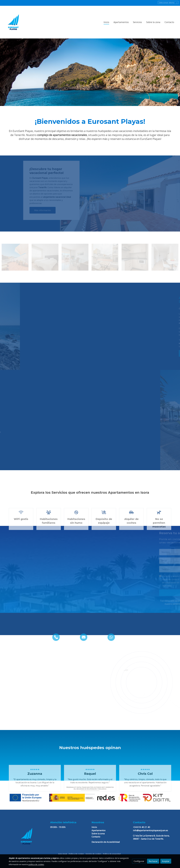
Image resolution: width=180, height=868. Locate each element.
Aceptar (166, 861)
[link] (13, 22)
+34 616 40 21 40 (141, 827)
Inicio (94, 827)
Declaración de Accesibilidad (106, 842)
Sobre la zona (98, 833)
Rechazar (153, 861)
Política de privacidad (112, 854)
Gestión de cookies (93, 854)
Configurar (139, 861)
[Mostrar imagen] (90, 794)
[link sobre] (28, 836)
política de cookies (36, 864)
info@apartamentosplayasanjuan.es (150, 830)
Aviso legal (63, 854)
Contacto (96, 837)
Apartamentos (99, 830)
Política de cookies (76, 854)
